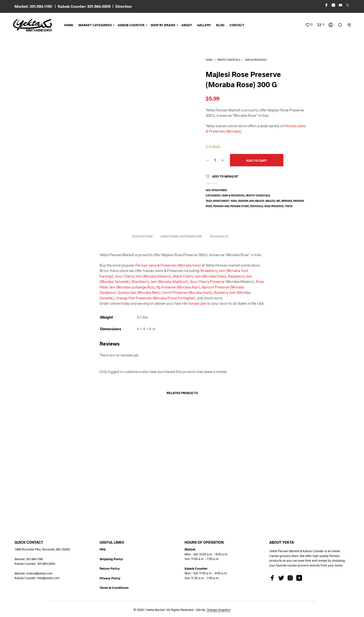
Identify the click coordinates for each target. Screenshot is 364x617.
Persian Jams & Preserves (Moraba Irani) (168, 265)
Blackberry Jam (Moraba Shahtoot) (160, 281)
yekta (289, 206)
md (278, 201)
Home (69, 25)
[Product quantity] (215, 160)
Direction (124, 6)
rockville (257, 206)
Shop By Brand (163, 25)
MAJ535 (260, 201)
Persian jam (221, 206)
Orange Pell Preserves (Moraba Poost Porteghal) (155, 298)
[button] (309, 25)
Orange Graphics (219, 610)
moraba (287, 201)
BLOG (220, 25)
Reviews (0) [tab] (219, 236)
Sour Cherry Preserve (207, 281)
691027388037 (221, 201)
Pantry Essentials (229, 60)
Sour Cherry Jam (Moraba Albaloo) (143, 276)
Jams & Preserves (256, 60)
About (187, 25)
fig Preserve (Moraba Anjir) (178, 287)
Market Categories (95, 25)
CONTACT (237, 25)
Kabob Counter (131, 25)
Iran (234, 201)
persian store (240, 206)
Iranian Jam (246, 201)
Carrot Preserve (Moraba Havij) (187, 292)
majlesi (270, 201)
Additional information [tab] (181, 236)
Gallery (204, 25)
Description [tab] (142, 236)
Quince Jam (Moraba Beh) (139, 292)
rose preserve (274, 206)
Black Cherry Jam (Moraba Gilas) (199, 276)
